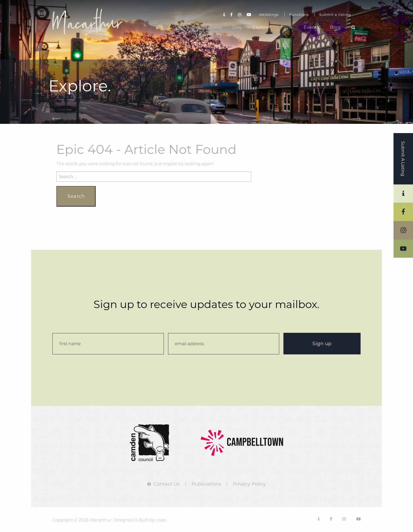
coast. (161, 520)
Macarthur (92, 21)
